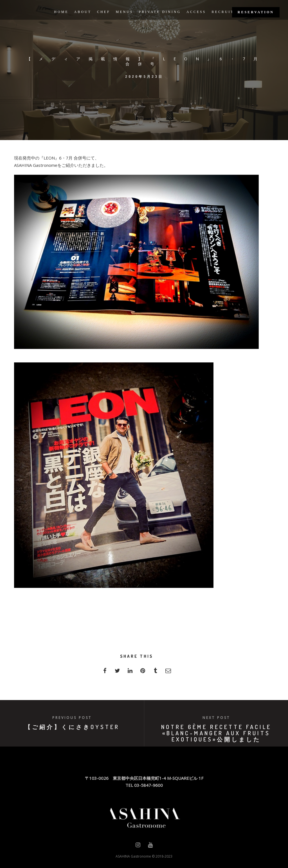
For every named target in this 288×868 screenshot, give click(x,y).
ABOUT (83, 12)
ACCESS (196, 12)
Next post (216, 718)
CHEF (104, 12)
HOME (61, 12)
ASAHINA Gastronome (133, 856)
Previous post (72, 718)
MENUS (125, 12)
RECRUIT (223, 12)
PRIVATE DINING (160, 12)
